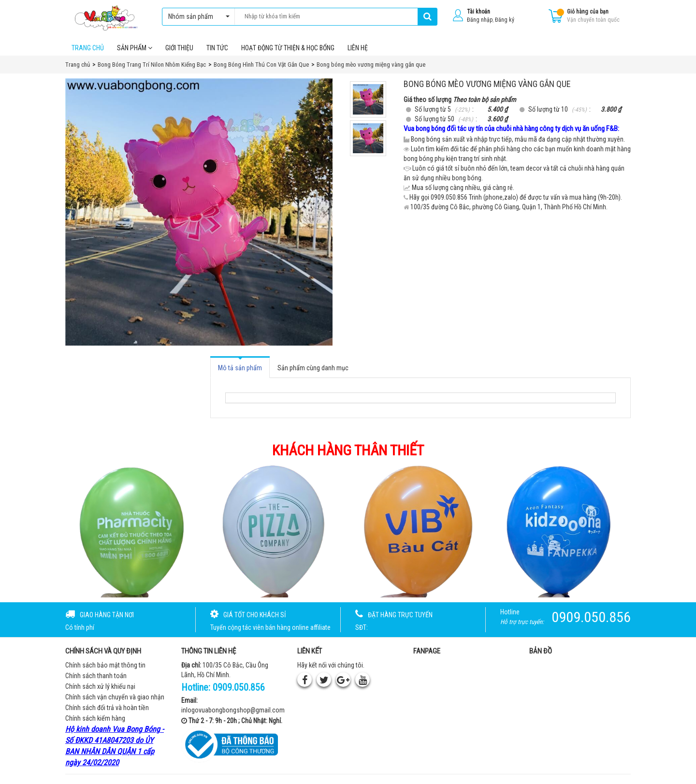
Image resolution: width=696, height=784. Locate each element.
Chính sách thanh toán (96, 676)
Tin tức (217, 48)
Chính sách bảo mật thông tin (105, 665)
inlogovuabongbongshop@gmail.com (233, 710)
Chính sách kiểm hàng (95, 718)
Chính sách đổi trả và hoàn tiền (107, 708)
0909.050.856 (239, 687)
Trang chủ (88, 48)
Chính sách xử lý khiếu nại (100, 686)
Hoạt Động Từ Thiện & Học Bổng (288, 48)
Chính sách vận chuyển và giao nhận (115, 697)
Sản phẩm (135, 48)
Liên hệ (358, 48)
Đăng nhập (480, 20)
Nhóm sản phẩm (196, 16)
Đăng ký (505, 20)
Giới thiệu (179, 48)
